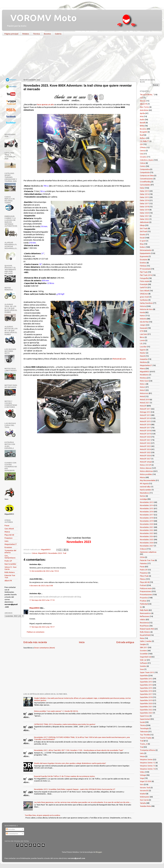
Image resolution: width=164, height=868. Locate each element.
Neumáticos (145, 493)
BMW (142, 126)
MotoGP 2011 (145, 409)
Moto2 (143, 387)
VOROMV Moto (41, 18)
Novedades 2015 (147, 508)
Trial (142, 747)
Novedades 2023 (55, 553)
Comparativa (145, 169)
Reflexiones (145, 616)
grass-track (144, 297)
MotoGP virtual (146, 462)
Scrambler (144, 654)
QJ (141, 607)
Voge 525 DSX (146, 781)
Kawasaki (144, 328)
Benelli (143, 123)
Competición (145, 172)
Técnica (36, 34)
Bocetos (47, 34)
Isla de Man (144, 322)
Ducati (142, 238)
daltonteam (144, 222)
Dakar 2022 (144, 219)
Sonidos (143, 666)
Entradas (11, 829)
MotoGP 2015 (145, 421)
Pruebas (143, 601)
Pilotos (143, 579)
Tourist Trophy (146, 738)
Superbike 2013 (146, 682)
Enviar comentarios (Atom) (45, 648)
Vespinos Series (146, 759)
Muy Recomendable (148, 480)
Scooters (143, 651)
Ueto (7, 541)
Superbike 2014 (146, 685)
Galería (58, 34)
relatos (143, 619)
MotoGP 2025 (145, 452)
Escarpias (8, 547)
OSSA (142, 557)
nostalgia (143, 499)
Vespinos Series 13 (148, 766)
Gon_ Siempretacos (10, 557)
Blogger (99, 852)
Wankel (143, 794)
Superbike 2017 (146, 694)
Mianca (7, 532)
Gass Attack (9, 529)
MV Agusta (144, 483)
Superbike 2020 (146, 703)
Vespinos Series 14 (148, 769)
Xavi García (144, 800)
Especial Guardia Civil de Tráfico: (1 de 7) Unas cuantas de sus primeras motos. (65, 776)
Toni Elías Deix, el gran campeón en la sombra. (43, 815)
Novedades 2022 (147, 530)
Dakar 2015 (144, 197)
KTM (142, 331)
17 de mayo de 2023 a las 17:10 (42, 600)
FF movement (145, 269)
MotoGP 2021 (145, 440)
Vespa (142, 756)
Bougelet (144, 132)
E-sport (143, 241)
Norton (143, 496)
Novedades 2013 (147, 502)
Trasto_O (144, 744)
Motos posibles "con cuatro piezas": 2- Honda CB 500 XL (56, 711)
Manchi (143, 356)
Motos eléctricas (146, 471)
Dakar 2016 (144, 200)
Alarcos (143, 101)
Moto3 (143, 390)
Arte (142, 116)
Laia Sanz (144, 334)
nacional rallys (145, 487)
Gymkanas (144, 300)
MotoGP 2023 (145, 446)
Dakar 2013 (144, 191)
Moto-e (143, 384)
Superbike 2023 (146, 713)
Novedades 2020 (147, 524)
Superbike (144, 675)
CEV (141, 144)
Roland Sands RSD (147, 629)
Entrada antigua (125, 642)
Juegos (143, 325)
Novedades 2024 (147, 536)
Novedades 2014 (147, 505)
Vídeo (142, 772)
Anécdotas (144, 110)
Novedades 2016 (147, 512)
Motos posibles (146, 474)
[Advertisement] (80, 58)
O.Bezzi (143, 549)
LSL (141, 343)
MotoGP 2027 (145, 459)
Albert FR (8, 581)
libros (142, 337)
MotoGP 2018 (145, 431)
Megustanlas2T (11, 544)
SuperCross (145, 716)
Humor (143, 316)
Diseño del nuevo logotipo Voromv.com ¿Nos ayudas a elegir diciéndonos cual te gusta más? (70, 763)
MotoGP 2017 (145, 428)
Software (144, 663)
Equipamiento (145, 253)
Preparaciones (146, 591)
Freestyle (144, 284)
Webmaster (145, 797)
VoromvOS (144, 791)
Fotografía (144, 278)
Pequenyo (9, 538)
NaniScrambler (146, 490)
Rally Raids (144, 610)
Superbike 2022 (146, 710)
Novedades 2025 (147, 539)
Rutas (142, 638)
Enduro (143, 247)
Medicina (143, 362)
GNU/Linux (144, 294)
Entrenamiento (146, 250)
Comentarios (12, 834)
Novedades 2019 (147, 521)
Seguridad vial (145, 657)
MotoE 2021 (145, 403)
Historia (143, 306)
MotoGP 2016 (145, 424)
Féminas (143, 266)
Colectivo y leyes (147, 160)
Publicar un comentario (36, 632)
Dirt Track (144, 228)
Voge (142, 778)
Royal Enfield (145, 635)
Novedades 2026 (147, 543)
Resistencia (144, 623)
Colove (34, 553)
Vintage (143, 775)
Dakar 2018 (144, 207)
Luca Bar (143, 347)
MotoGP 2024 (145, 449)
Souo (142, 669)
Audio (142, 119)
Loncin (142, 340)
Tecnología (144, 728)
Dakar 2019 (144, 210)
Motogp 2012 (145, 412)
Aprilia (142, 113)
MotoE (142, 396)
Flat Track (144, 272)
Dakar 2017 (144, 203)
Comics (143, 166)
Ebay (142, 244)
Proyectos (144, 598)
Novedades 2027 (147, 546)
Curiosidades (145, 185)
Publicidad (144, 604)
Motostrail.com (119, 359)
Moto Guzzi (144, 381)
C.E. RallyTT (144, 141)
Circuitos (143, 157)
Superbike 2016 (146, 691)
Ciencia (143, 151)
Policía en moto (146, 588)
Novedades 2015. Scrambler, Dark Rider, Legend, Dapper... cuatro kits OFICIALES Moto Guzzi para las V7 (75, 789)
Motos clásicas (146, 468)
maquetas (144, 359)
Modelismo (144, 375)
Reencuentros (145, 613)
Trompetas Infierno (148, 750)
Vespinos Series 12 (148, 763)
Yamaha (143, 803)
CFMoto (143, 147)
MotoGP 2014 (145, 418)
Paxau (7, 525)
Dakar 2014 (144, 194)
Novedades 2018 (147, 518)
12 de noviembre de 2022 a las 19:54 (44, 571)
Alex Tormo (144, 107)
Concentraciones (146, 179)
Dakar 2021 (144, 216)
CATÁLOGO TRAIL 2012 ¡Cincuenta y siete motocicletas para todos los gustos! (65, 724)
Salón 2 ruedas (146, 641)
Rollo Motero (10, 572)
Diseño (143, 235)
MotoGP (143, 406)
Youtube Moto (145, 806)
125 (141, 98)
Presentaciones (146, 594)
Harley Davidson (146, 303)
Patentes (143, 563)
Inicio (82, 642)
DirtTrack (143, 231)
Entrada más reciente (35, 642)
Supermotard (145, 719)
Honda (142, 312)
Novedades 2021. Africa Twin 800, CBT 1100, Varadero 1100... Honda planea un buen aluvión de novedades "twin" (79, 750)
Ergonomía (144, 256)
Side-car (143, 660)
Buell (142, 135)
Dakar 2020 (144, 213)
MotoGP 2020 (145, 437)
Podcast (143, 585)
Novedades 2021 (147, 527)
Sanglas (143, 644)
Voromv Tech (145, 788)
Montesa (143, 378)
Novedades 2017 (147, 515)
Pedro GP (8, 561)
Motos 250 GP (146, 465)
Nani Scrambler (10, 564)
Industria (143, 319)
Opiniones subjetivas (148, 552)
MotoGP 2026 (145, 456)
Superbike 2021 (146, 707)
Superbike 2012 (146, 679)
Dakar (142, 188)
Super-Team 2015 (147, 672)
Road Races (144, 626)
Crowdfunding (145, 182)
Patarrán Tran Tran (147, 560)
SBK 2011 (144, 647)
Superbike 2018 (146, 697)
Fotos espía (145, 281)
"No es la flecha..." (147, 95)
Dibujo (142, 225)
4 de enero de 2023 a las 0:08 (41, 586)
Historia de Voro (146, 309)
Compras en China (147, 175)
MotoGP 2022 (145, 443)
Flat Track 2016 (146, 275)
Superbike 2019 (146, 700)
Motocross (144, 393)
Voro (142, 784)
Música (143, 477)
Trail (64, 553)
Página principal (11, 34)
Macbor (143, 353)
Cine (142, 154)
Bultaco (143, 138)
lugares (143, 350)
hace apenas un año (45, 104)
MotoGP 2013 (145, 415)
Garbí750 (144, 287)
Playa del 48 (9, 535)
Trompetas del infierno (10, 551)
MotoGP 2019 (145, 434)
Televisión (144, 732)
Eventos (143, 263)
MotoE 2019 (145, 399)
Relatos (26, 34)
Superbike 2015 (146, 688)
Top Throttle (145, 735)
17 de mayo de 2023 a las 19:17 (42, 627)
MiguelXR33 (43, 553)
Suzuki (142, 722)
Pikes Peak (144, 576)
